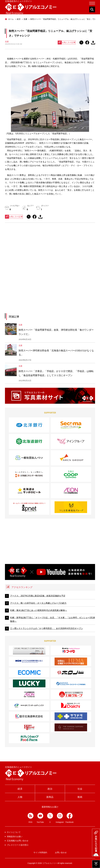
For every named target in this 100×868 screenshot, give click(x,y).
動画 (80, 797)
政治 (50, 789)
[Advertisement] (50, 249)
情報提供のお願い (15, 836)
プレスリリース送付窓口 (18, 845)
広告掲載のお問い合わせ (18, 841)
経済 (20, 789)
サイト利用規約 (40, 852)
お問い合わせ (61, 852)
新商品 (50, 797)
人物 (20, 797)
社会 (80, 789)
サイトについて (14, 832)
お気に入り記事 (67, 43)
